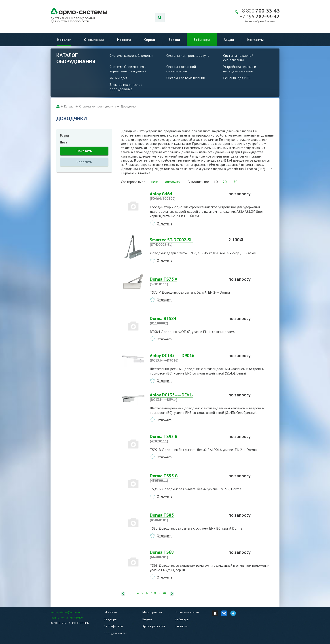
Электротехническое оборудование (126, 87)
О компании (94, 40)
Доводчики (128, 106)
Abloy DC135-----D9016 (186, 358)
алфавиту (173, 182)
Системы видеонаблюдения (131, 55)
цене (155, 182)
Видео (147, 619)
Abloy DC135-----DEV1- (186, 397)
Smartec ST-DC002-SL (186, 242)
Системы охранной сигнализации (181, 69)
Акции (229, 40)
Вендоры (110, 619)
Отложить (165, 223)
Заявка (174, 40)
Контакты (255, 40)
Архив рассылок (154, 626)
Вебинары (202, 40)
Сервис (150, 40)
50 (235, 182)
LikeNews (110, 612)
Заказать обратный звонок (260, 21)
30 (164, 593)
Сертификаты (113, 626)
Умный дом (118, 78)
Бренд (64, 135)
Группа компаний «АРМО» (67, 618)
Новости (124, 40)
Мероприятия (152, 612)
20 (225, 182)
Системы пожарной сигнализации (238, 58)
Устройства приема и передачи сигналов (240, 69)
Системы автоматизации (186, 78)
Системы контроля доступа (188, 55)
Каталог (64, 40)
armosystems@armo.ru (65, 612)
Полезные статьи (187, 612)
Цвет (64, 142)
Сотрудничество (116, 633)
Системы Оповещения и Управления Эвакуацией (128, 69)
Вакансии (181, 626)
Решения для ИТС (237, 78)
